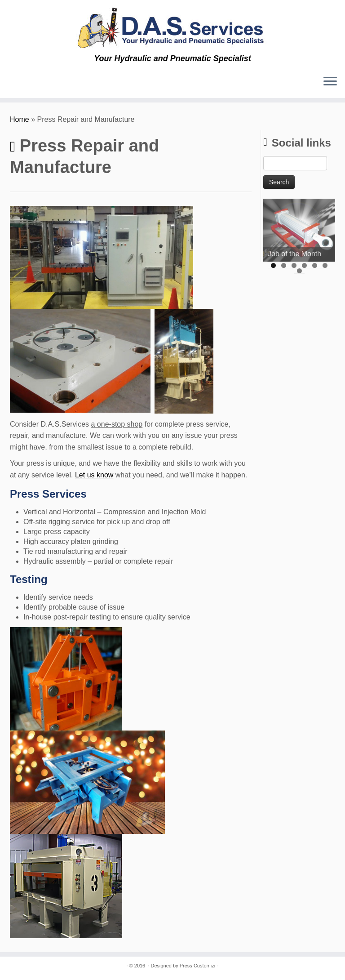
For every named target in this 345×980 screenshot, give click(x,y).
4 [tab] (304, 265)
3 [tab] (294, 265)
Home (20, 119)
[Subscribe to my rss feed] (13, 83)
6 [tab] (325, 265)
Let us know (94, 475)
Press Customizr (198, 966)
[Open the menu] (330, 82)
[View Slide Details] (299, 230)
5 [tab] (315, 265)
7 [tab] (299, 271)
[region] (299, 230)
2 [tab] (284, 265)
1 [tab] (273, 265)
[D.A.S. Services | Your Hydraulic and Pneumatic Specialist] (172, 27)
